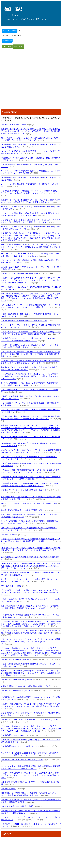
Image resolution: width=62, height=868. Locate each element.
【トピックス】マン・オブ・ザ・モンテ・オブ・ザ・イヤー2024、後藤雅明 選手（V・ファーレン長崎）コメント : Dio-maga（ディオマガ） (30, 642)
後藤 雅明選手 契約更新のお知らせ (15, 660)
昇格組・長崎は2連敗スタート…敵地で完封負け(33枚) (23, 510)
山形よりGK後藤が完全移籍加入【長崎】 (17, 806)
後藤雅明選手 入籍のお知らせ (13, 735)
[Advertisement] (31, 64)
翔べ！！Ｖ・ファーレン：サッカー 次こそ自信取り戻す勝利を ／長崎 (29, 503)
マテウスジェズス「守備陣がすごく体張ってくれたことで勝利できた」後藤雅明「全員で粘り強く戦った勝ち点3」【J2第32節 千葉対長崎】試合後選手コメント (30, 354)
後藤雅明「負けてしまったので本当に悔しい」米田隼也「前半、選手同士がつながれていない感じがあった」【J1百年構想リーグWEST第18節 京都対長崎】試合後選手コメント (30, 131)
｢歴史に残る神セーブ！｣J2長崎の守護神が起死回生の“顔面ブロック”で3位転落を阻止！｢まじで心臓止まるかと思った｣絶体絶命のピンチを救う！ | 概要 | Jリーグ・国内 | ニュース (31, 566)
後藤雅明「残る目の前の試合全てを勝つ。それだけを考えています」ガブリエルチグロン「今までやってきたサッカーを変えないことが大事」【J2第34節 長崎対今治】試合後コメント (30, 280)
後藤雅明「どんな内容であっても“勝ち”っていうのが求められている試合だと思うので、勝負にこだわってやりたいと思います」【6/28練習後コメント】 (30, 775)
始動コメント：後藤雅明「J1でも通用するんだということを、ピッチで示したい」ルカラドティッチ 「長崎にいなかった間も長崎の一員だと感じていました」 (31, 247)
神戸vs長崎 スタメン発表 (11, 586)
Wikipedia (7, 46)
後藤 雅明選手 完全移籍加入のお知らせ (17, 680)
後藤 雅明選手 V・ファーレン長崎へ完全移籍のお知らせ (24, 490)
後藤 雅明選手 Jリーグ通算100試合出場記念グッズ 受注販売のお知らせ (29, 720)
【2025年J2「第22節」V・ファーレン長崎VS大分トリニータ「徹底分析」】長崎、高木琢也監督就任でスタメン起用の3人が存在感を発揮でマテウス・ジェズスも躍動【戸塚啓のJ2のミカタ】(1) (31, 729)
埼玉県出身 (7, 41)
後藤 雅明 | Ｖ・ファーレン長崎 (13, 124)
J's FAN (7, 19)
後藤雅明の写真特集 (9, 534)
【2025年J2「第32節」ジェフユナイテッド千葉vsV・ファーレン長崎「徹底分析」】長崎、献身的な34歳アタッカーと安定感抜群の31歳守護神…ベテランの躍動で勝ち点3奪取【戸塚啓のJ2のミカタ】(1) (31, 624)
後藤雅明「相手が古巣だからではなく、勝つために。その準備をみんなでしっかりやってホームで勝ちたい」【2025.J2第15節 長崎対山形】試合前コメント (31, 706)
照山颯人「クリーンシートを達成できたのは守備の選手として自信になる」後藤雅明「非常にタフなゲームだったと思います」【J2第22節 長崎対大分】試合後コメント (31, 673)
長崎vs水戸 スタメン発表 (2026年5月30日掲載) (19, 274)
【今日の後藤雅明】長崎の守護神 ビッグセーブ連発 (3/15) (24, 321)
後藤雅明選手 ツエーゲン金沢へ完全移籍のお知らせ (22, 760)
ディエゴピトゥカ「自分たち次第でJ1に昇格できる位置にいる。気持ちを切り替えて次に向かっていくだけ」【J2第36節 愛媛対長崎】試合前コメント (31, 593)
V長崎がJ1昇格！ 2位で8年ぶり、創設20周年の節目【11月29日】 (27, 686)
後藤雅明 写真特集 (8, 789)
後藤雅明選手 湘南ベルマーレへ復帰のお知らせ (20, 746)
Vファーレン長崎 (10, 31)
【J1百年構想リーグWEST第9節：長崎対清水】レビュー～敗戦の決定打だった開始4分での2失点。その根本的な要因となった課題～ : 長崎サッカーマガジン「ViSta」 (31, 376)
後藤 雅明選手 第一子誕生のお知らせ (16, 691)
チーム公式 (18, 46)
